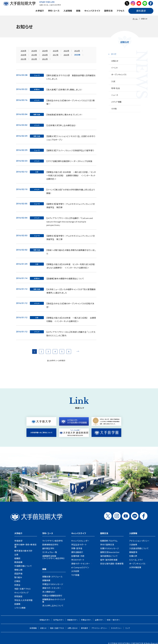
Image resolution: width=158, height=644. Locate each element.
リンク (128, 628)
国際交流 (108, 11)
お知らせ (115, 61)
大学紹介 (40, 11)
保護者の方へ (72, 620)
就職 (78, 11)
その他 (114, 109)
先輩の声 (133, 556)
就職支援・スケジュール (52, 577)
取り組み (18, 577)
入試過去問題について (139, 548)
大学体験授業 (135, 567)
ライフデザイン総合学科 (53, 541)
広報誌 (17, 581)
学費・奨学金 (77, 548)
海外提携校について (109, 556)
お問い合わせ (73, 628)
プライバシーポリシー (99, 628)
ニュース (115, 95)
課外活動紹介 (77, 552)
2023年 (56, 51)
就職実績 (46, 580)
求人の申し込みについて (53, 606)
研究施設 (18, 596)
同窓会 (17, 585)
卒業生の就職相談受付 (52, 596)
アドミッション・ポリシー (139, 541)
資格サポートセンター (52, 588)
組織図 (17, 558)
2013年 (34, 59)
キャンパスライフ (92, 11)
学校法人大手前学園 (23, 600)
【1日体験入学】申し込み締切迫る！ (61, 125)
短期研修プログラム (109, 541)
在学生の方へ (59, 620)
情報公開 (18, 570)
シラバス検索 (20, 608)
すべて (114, 54)
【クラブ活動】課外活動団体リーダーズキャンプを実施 (69, 161)
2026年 (24, 51)
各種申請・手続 (78, 556)
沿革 (16, 554)
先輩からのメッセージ (110, 548)
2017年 (56, 55)
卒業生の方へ (86, 620)
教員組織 (18, 562)
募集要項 (133, 552)
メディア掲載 (116, 102)
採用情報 (33, 628)
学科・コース (54, 11)
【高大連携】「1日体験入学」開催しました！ (64, 90)
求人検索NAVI (49, 592)
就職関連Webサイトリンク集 (54, 601)
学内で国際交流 (107, 545)
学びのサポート (78, 560)
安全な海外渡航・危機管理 (112, 564)
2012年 (45, 59)
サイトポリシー (116, 628)
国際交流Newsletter (110, 552)
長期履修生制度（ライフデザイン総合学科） (54, 557)
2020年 (24, 55)
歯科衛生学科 (48, 548)
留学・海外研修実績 (109, 560)
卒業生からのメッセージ (53, 584)
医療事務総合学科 (50, 545)
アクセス (121, 11)
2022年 (66, 51)
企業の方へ (99, 620)
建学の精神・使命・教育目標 (25, 546)
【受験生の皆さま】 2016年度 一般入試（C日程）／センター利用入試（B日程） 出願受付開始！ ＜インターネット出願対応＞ (71, 175)
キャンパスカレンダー (80, 541)
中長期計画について (23, 566)
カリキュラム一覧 (50, 552)
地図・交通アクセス (23, 589)
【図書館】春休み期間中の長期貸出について (65, 279)
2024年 (45, 51)
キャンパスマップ (21, 593)
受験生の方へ (45, 620)
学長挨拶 (18, 541)
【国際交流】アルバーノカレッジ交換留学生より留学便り (70, 150)
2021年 (77, 51)
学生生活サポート (79, 545)
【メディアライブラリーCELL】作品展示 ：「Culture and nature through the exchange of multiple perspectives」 (70, 222)
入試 (113, 81)
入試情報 (68, 11)
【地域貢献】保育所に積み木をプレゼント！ (64, 115)
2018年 (45, 55)
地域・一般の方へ (113, 620)
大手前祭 (75, 571)
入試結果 (133, 545)
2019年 (34, 55)
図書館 (17, 604)
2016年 (66, 55)
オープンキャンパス (119, 74)
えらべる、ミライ (136, 560)
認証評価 (18, 574)
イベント (115, 68)
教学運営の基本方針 (23, 551)
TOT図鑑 (75, 575)
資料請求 (84, 628)
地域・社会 (116, 88)
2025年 (34, 51)
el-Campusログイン (80, 567)
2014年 (24, 59)
